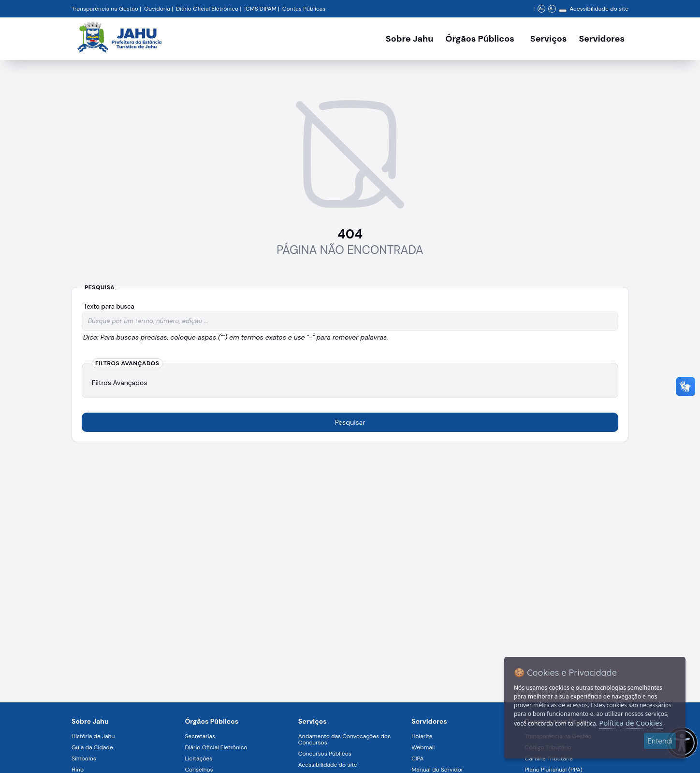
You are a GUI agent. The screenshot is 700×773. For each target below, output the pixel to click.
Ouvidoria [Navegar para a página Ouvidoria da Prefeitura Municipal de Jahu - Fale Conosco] (157, 9)
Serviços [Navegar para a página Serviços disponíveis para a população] (549, 39)
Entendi (660, 741)
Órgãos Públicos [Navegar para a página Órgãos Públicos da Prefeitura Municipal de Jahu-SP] (211, 721)
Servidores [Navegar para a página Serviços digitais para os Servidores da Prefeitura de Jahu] (429, 721)
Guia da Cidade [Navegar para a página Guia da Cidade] (92, 747)
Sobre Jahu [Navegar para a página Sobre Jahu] (409, 39)
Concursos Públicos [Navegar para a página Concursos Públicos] (325, 754)
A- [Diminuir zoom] (552, 9)
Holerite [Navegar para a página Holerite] (422, 736)
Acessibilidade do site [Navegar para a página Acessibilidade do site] (599, 9)
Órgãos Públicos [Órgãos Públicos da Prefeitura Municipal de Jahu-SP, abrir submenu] (480, 39)
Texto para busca (109, 306)
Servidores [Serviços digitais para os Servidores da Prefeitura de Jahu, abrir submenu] (602, 39)
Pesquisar (350, 422)
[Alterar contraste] (563, 11)
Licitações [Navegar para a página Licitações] (198, 758)
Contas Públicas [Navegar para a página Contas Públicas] (304, 9)
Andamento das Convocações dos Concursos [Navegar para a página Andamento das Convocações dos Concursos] (344, 739)
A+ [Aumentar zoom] (541, 9)
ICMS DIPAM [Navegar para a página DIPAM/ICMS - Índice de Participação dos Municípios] (260, 9)
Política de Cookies (631, 723)
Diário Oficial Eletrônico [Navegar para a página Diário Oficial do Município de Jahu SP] (207, 9)
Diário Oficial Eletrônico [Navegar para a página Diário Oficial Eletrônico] (216, 747)
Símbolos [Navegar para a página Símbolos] (84, 758)
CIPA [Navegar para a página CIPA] (417, 758)
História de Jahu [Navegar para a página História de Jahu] (93, 736)
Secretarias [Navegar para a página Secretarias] (200, 736)
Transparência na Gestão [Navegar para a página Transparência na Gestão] (105, 9)
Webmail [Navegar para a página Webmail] (423, 747)
